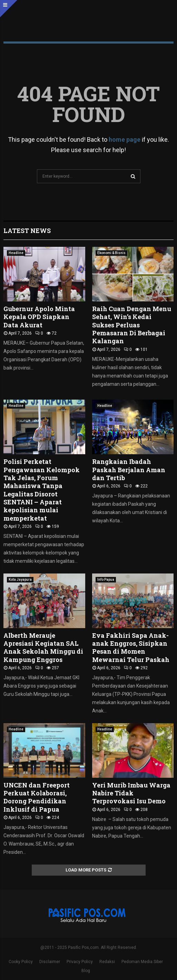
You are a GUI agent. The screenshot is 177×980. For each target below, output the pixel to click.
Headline (16, 253)
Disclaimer (50, 962)
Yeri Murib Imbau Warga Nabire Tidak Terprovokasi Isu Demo (131, 793)
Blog (86, 971)
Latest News (27, 231)
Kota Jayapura (20, 580)
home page (125, 139)
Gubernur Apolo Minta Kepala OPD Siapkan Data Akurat (39, 317)
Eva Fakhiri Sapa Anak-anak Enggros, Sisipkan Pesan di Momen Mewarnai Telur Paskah (131, 647)
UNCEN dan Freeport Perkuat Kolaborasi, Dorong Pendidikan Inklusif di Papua (37, 797)
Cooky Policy (21, 962)
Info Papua (106, 580)
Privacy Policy (80, 962)
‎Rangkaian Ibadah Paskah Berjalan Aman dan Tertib (129, 470)
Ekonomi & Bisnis (111, 253)
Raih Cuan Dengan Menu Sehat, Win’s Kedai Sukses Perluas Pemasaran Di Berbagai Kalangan (132, 325)
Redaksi (107, 962)
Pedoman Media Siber (142, 962)
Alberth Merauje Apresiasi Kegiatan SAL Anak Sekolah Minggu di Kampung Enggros (43, 647)
